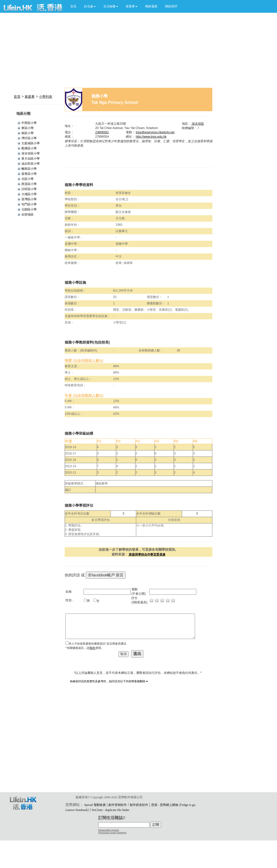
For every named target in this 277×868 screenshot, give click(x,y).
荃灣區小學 (29, 199)
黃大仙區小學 (31, 159)
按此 (92, 648)
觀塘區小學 (29, 148)
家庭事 (30, 97)
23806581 (102, 132)
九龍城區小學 (31, 143)
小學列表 (46, 97)
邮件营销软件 (118, 805)
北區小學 (27, 179)
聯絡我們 (171, 6)
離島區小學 (29, 169)
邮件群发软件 (139, 805)
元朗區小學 (29, 209)
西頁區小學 (29, 184)
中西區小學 (29, 123)
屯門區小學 (29, 204)
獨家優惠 (151, 6)
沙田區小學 (29, 189)
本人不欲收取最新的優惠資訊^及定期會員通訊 (97, 644)
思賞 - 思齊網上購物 (165, 805)
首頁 (73, 6)
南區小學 (27, 133)
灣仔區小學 (29, 138)
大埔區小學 (29, 194)
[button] (90, 6)
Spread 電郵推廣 (95, 805)
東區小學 (27, 128)
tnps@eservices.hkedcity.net (155, 132)
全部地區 (27, 215)
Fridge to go (188, 805)
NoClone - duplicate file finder (110, 810)
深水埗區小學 (31, 153)
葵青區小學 (29, 174)
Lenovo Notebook (77, 810)
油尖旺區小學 (31, 164)
